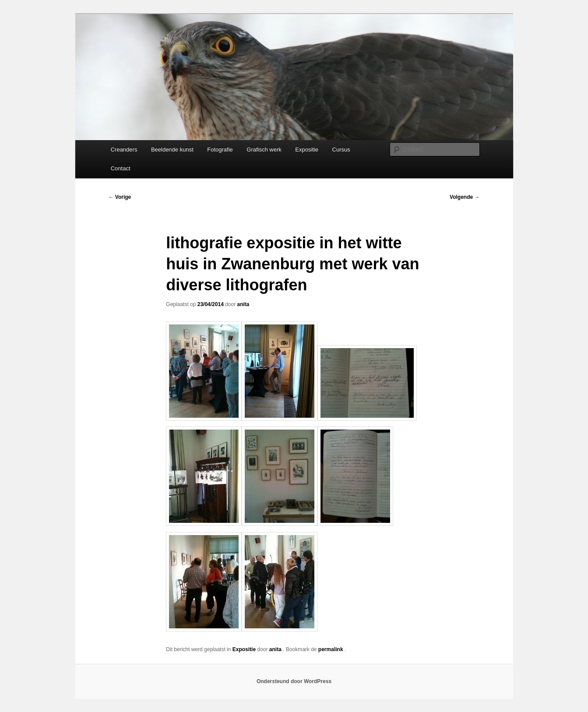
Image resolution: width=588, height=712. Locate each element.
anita (243, 304)
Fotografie (220, 150)
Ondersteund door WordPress (294, 681)
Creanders (124, 150)
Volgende (465, 197)
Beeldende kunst (172, 150)
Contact (121, 168)
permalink (331, 649)
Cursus (341, 150)
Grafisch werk (264, 150)
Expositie (307, 150)
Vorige (120, 197)
